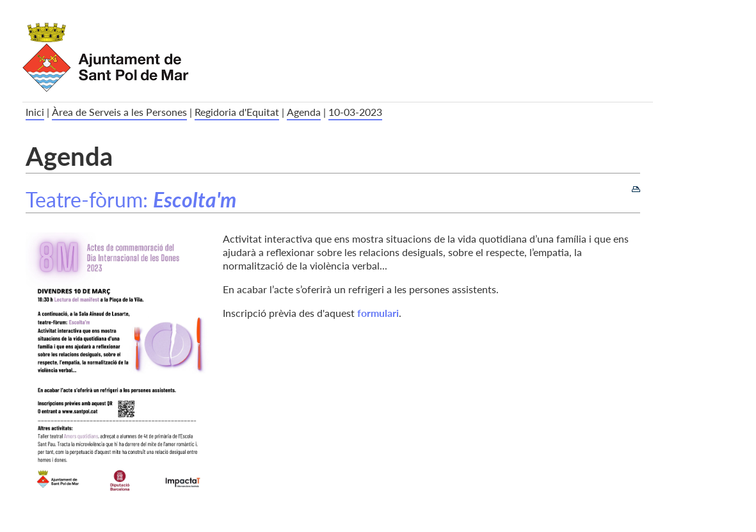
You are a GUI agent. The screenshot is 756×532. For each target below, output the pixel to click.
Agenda (304, 112)
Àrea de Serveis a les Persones (119, 112)
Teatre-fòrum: (131, 199)
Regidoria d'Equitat (237, 112)
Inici (35, 112)
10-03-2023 (355, 112)
